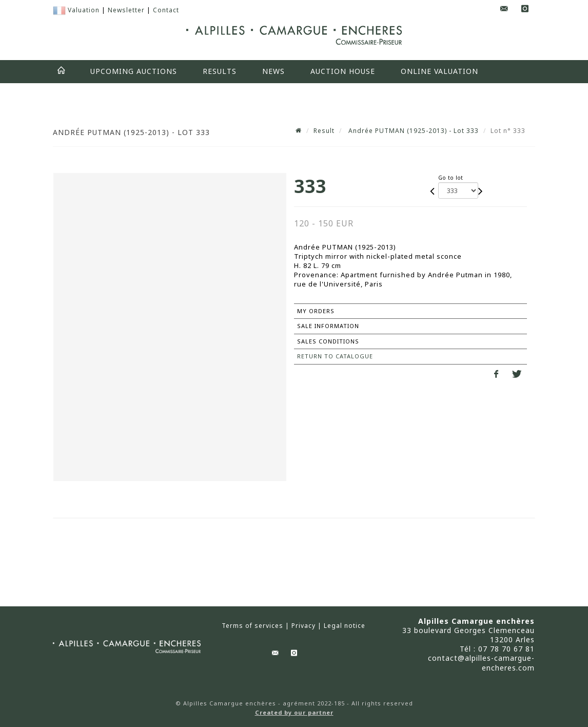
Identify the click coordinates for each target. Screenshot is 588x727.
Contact (166, 10)
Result (324, 131)
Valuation (84, 10)
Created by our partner (294, 712)
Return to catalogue (335, 356)
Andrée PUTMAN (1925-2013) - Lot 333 (413, 131)
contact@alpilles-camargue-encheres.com (481, 663)
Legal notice (345, 626)
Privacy (303, 626)
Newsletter (126, 10)
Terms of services (252, 626)
